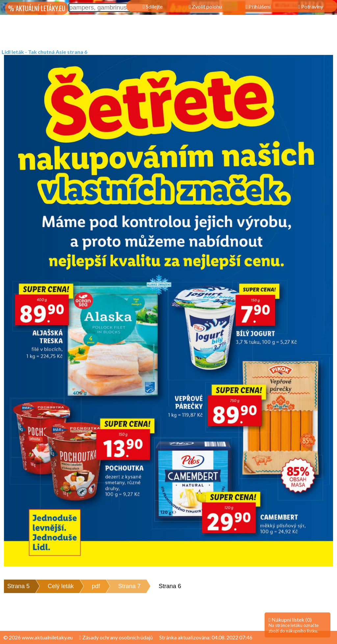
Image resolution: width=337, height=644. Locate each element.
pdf (96, 586)
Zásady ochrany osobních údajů (116, 637)
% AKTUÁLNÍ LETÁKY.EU (37, 8)
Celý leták (61, 586)
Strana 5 (18, 586)
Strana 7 (129, 586)
